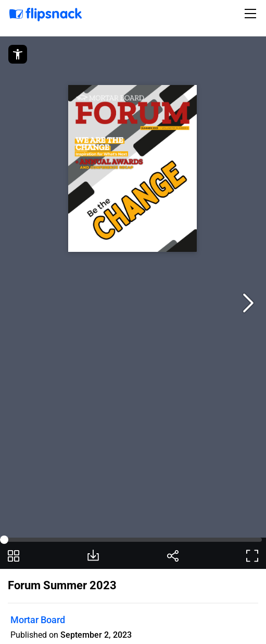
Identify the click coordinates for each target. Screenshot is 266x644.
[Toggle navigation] (252, 14)
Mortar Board (38, 620)
